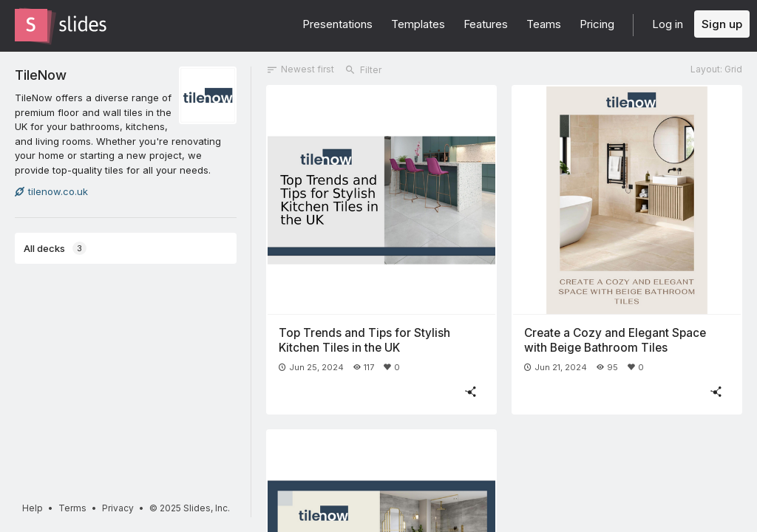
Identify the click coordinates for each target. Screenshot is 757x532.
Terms (72, 508)
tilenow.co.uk (51, 191)
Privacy (118, 508)
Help (33, 508)
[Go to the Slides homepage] (31, 25)
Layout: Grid (716, 69)
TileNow (41, 75)
